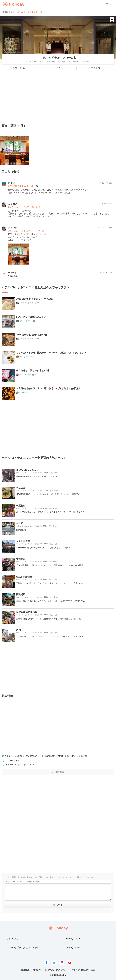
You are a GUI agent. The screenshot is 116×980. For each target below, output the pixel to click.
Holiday (14, 4)
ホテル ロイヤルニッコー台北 (58, 58)
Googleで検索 (58, 772)
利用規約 (37, 970)
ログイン (108, 4)
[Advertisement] (58, 98)
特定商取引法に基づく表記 (83, 970)
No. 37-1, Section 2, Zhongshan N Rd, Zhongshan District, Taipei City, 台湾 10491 (46, 756)
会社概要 (25, 970)
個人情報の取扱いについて (56, 970)
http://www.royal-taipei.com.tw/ (20, 765)
